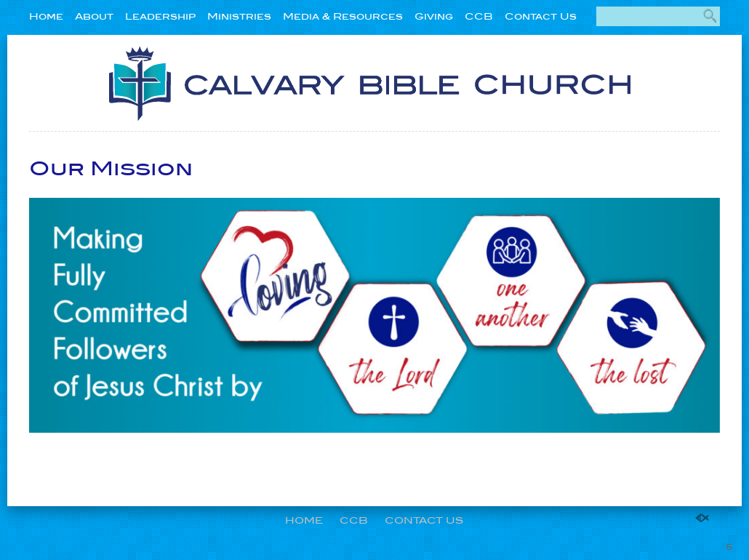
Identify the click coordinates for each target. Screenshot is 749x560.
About (94, 16)
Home (46, 16)
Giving (434, 16)
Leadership (160, 16)
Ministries (239, 16)
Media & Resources (343, 16)
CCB (479, 16)
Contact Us (541, 16)
